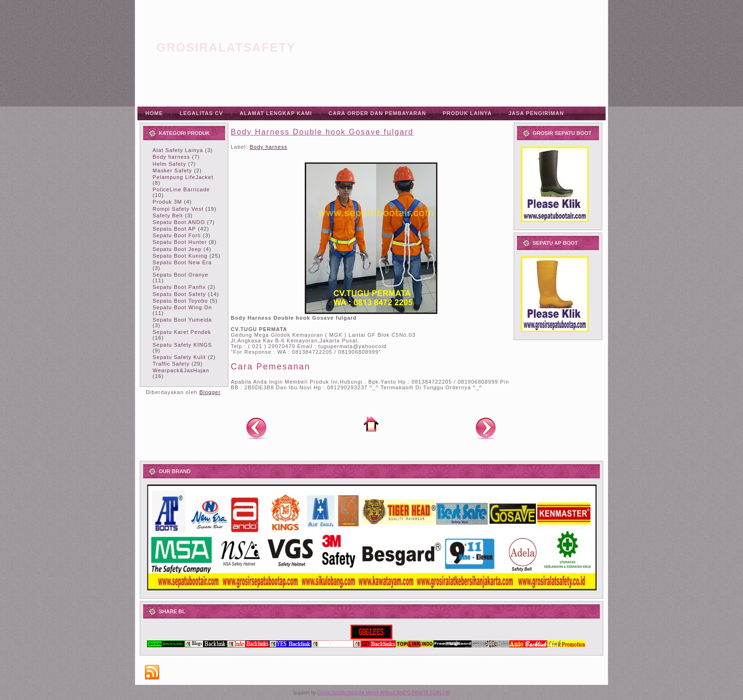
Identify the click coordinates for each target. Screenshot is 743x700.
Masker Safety (172, 171)
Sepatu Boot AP (174, 229)
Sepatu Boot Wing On (182, 307)
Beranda (371, 424)
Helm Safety (169, 164)
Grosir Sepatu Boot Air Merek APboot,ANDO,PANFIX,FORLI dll (384, 693)
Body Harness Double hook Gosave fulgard (322, 132)
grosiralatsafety (226, 47)
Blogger (210, 392)
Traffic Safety (171, 364)
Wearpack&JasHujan (181, 370)
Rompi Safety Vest (178, 209)
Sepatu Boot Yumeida (182, 320)
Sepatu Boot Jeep (177, 249)
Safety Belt (168, 215)
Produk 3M (167, 202)
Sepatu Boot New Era (182, 262)
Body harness (171, 157)
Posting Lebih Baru (256, 428)
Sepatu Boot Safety (179, 294)
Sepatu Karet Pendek (182, 332)
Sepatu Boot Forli (177, 235)
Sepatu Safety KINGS (182, 345)
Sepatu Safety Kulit (179, 357)
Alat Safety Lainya (178, 150)
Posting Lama (486, 428)
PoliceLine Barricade (181, 189)
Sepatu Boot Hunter (180, 242)
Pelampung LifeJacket (183, 177)
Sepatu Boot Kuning (180, 256)
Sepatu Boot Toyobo (180, 301)
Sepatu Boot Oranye (181, 275)
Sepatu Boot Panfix (179, 287)
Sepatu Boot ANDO (179, 222)
